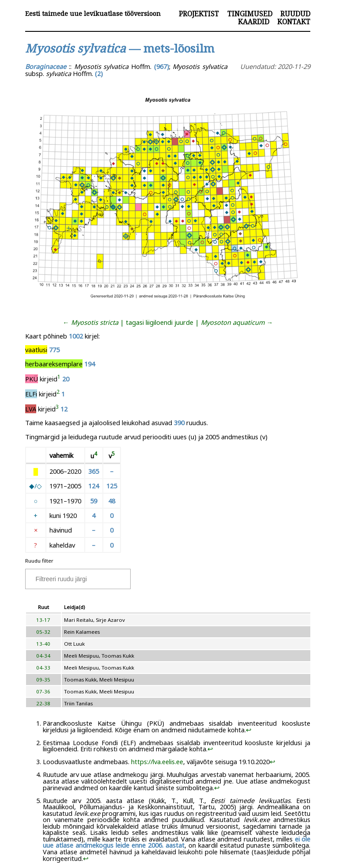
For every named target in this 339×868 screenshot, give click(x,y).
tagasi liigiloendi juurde (160, 322)
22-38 (43, 703)
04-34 (43, 656)
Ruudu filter (39, 561)
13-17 (43, 620)
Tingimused (250, 14)
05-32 (43, 632)
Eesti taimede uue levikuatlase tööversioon (93, 13)
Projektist (199, 14)
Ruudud (295, 14)
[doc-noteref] (59, 379)
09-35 (43, 680)
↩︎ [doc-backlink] (249, 730)
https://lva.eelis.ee (157, 761)
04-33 (43, 668)
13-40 (43, 644)
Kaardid (254, 22)
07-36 (43, 691)
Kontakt (294, 22)
